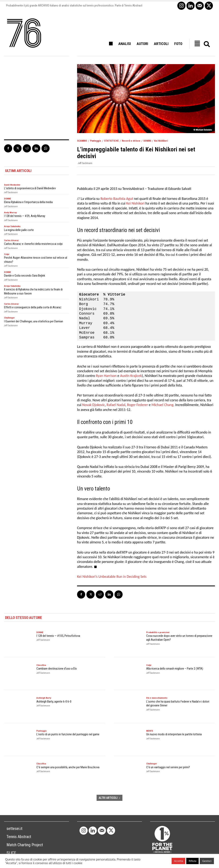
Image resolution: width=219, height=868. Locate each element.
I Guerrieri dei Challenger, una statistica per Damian (34, 321)
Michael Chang (162, 405)
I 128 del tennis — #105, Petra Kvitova (58, 636)
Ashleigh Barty (44, 698)
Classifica (41, 665)
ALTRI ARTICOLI (109, 798)
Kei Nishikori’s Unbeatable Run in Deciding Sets (112, 577)
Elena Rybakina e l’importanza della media (28, 202)
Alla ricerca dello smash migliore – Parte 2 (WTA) (175, 669)
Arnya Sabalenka (12, 226)
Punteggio (96, 141)
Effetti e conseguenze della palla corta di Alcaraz (33, 307)
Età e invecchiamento (157, 698)
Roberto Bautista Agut (117, 199)
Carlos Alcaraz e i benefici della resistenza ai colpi (33, 244)
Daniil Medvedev (12, 185)
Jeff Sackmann (85, 163)
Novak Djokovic (94, 405)
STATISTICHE (111, 141)
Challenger (9, 318)
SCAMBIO (82, 141)
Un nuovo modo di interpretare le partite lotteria (174, 734)
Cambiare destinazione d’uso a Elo (57, 669)
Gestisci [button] (207, 861)
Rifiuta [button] (192, 861)
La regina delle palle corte (19, 230)
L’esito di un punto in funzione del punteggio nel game (68, 734)
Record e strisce (131, 141)
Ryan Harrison (106, 376)
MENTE (150, 731)
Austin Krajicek (131, 376)
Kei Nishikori (161, 141)
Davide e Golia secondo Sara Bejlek (25, 276)
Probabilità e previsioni (158, 632)
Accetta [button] (178, 861)
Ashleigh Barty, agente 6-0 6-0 (54, 702)
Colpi (7, 254)
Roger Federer (138, 405)
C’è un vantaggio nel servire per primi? (168, 767)
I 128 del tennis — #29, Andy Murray (25, 216)
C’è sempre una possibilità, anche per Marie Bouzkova (68, 767)
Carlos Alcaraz (11, 240)
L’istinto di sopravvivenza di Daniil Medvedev (30, 188)
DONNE (8, 199)
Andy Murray (10, 213)
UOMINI (147, 141)
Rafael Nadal (116, 405)
